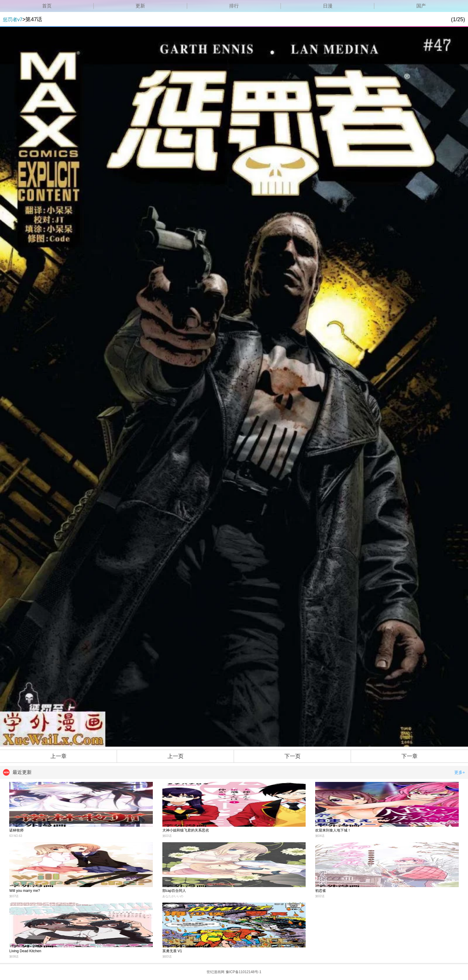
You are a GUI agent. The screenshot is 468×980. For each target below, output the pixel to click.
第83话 (167, 957)
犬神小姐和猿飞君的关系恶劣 (186, 830)
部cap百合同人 (174, 891)
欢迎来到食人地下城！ (333, 830)
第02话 (320, 896)
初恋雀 (321, 891)
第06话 (14, 957)
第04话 (320, 836)
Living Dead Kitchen (25, 951)
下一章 (410, 756)
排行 (234, 6)
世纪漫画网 (215, 972)
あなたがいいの (173, 896)
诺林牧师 (16, 830)
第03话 (167, 836)
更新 (140, 6)
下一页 (292, 756)
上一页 (176, 756)
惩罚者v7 (13, 20)
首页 (47, 6)
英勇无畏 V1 (172, 951)
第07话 (14, 896)
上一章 (59, 756)
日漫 (328, 6)
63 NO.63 (16, 836)
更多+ (460, 772)
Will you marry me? (25, 891)
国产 (421, 6)
